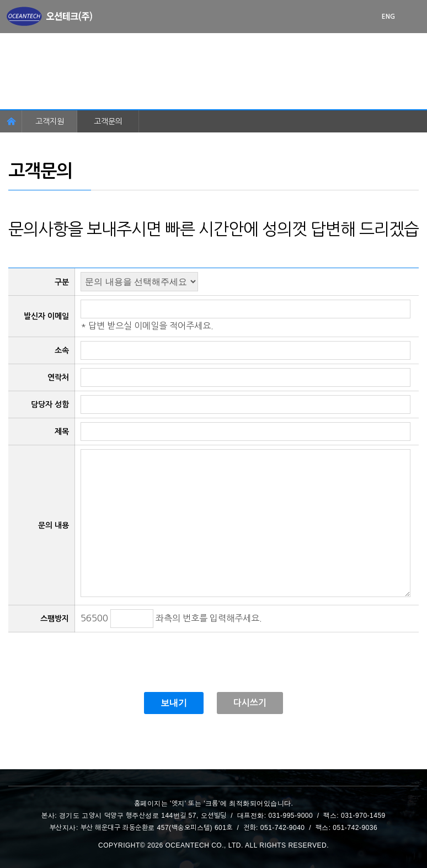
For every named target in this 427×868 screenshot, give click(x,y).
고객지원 (50, 121)
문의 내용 (54, 525)
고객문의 (108, 121)
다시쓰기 (250, 703)
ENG (388, 17)
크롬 (212, 803)
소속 (62, 350)
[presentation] (92, 654)
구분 (62, 282)
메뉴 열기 (416, 17)
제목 (62, 432)
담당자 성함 (50, 404)
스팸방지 (55, 619)
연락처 (58, 377)
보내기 (174, 703)
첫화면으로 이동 (50, 17)
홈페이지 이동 (11, 121)
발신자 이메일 (46, 316)
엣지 (178, 803)
